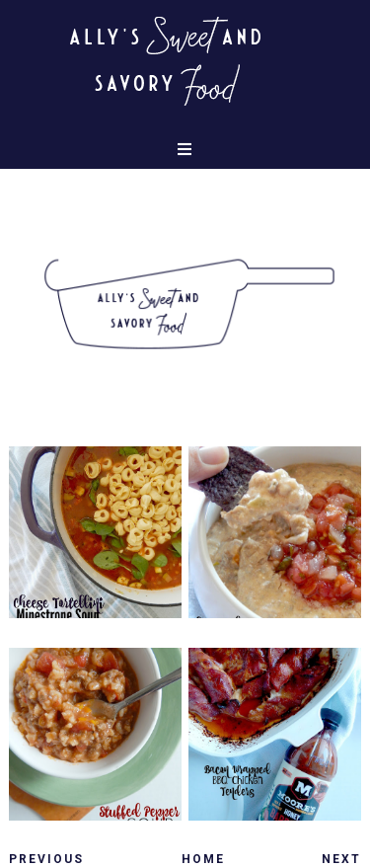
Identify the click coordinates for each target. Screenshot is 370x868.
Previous (46, 859)
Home (203, 859)
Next (341, 859)
